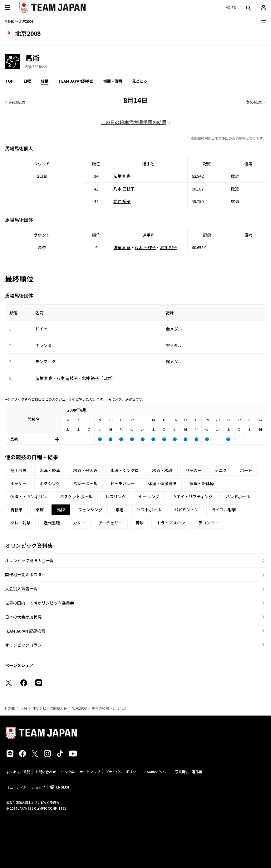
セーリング (149, 497)
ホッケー (18, 483)
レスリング (116, 497)
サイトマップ (90, 772)
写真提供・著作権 (189, 772)
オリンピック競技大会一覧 (29, 560)
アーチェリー (110, 523)
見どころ (140, 81)
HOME (10, 708)
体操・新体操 (202, 483)
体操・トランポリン (29, 497)
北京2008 (79, 708)
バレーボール (85, 483)
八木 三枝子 (124, 188)
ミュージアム (16, 787)
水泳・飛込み (85, 470)
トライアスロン (171, 523)
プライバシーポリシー (122, 772)
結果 (45, 81)
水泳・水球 (162, 470)
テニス (221, 470)
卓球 (40, 510)
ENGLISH (63, 787)
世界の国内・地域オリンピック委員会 (39, 603)
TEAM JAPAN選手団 (76, 81)
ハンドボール (238, 497)
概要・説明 (113, 81)
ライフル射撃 (224, 510)
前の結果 (17, 102)
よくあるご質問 (18, 772)
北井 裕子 (122, 201)
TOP (9, 81)
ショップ (38, 787)
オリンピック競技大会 (50, 708)
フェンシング (90, 510)
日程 (27, 81)
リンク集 (68, 772)
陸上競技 (18, 470)
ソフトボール (149, 510)
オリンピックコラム (23, 645)
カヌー (79, 523)
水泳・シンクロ (125, 470)
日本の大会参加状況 (23, 617)
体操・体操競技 (162, 483)
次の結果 (254, 102)
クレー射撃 (20, 523)
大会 (24, 708)
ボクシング (50, 483)
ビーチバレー (123, 483)
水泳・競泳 (50, 470)
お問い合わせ (46, 772)
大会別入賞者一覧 (21, 588)
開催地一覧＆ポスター (25, 574)
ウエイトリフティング (192, 497)
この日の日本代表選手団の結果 (134, 122)
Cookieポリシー (157, 772)
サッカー (194, 470)
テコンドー (208, 523)
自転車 (16, 510)
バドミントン (186, 510)
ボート (246, 470)
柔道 (120, 510)
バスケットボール (76, 497)
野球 (140, 523)
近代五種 (52, 523)
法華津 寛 (122, 176)
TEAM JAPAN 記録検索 (25, 631)
